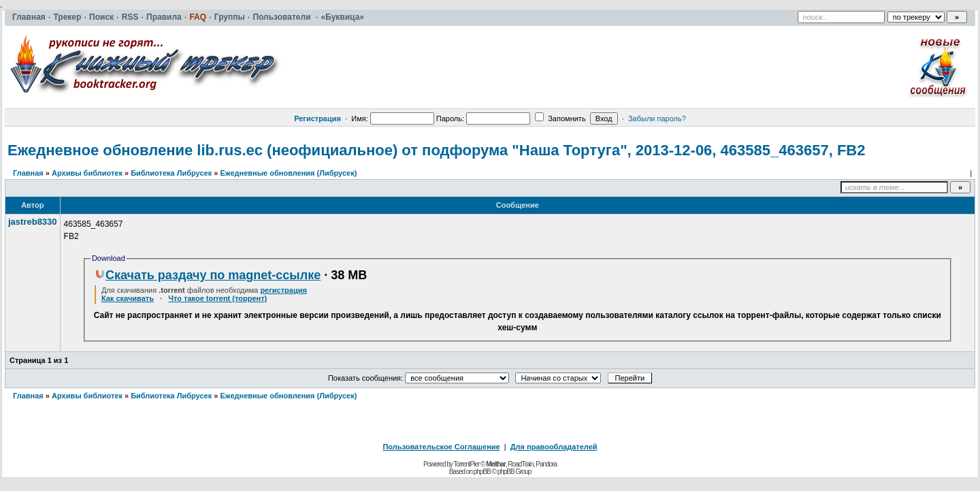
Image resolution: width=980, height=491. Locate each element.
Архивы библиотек (87, 173)
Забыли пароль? (657, 118)
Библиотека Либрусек (171, 173)
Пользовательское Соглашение (441, 447)
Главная (28, 173)
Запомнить (560, 118)
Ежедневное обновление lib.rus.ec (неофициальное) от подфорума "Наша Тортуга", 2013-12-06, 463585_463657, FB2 (436, 150)
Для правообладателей (554, 447)
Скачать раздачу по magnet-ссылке (208, 275)
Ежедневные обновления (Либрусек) (288, 173)
